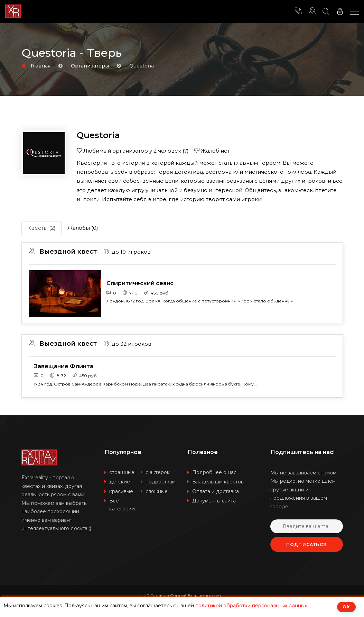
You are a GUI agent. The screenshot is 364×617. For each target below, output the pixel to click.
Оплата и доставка (216, 492)
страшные (122, 473)
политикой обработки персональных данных (251, 606)
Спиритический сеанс (140, 283)
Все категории (122, 505)
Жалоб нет (212, 151)
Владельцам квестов (218, 482)
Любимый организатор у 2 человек (133, 151)
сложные (157, 492)
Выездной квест (63, 252)
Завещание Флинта (64, 366)
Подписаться (306, 545)
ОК (346, 607)
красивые (121, 492)
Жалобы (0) (83, 228)
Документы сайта (214, 501)
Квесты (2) (41, 228)
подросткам (161, 482)
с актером (158, 473)
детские (120, 482)
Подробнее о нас (214, 473)
